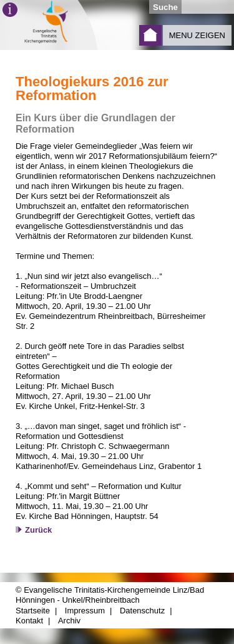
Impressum (85, 611)
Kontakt (29, 621)
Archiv (69, 621)
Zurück (38, 530)
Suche (165, 7)
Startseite (150, 35)
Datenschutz (142, 611)
